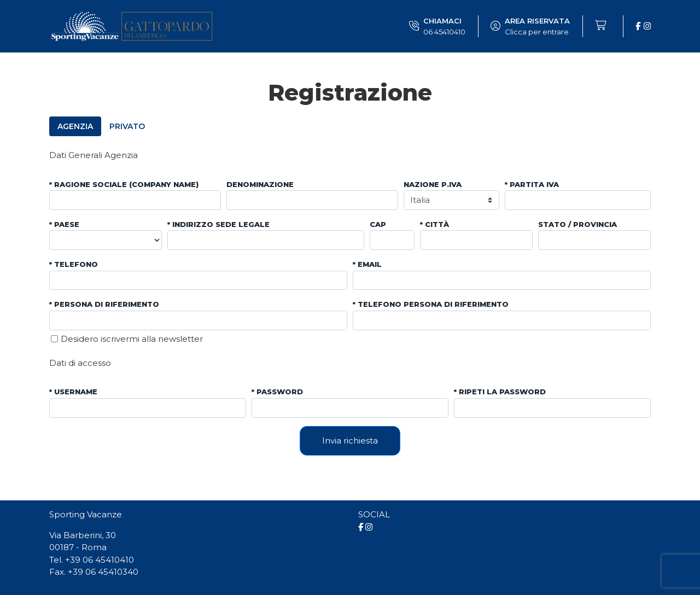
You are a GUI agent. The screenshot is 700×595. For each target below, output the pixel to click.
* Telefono (74, 264)
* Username (73, 392)
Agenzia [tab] (75, 126)
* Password (277, 392)
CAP (378, 224)
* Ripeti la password (500, 392)
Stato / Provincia (577, 224)
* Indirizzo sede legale (218, 224)
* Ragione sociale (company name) (124, 184)
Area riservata (537, 27)
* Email (367, 264)
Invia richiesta (350, 441)
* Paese (64, 224)
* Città (434, 224)
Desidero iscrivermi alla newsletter (132, 339)
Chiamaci (444, 27)
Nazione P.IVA (433, 184)
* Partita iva (532, 184)
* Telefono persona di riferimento (431, 304)
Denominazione (260, 184)
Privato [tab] (127, 126)
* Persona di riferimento (104, 304)
